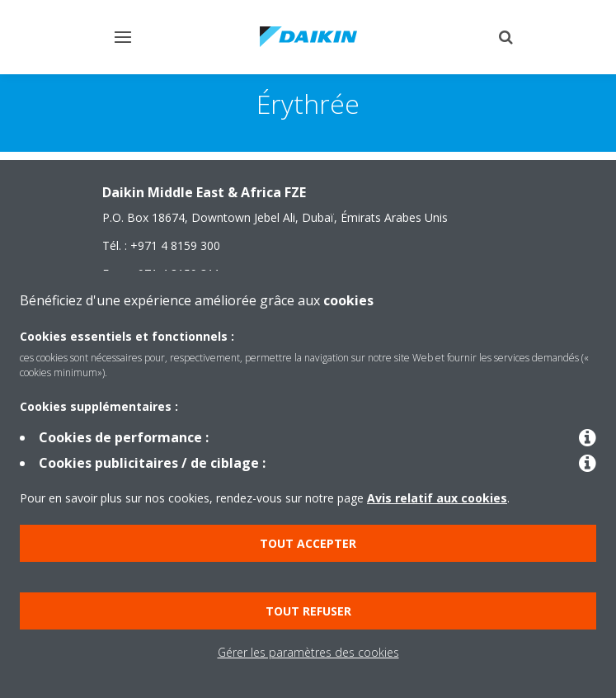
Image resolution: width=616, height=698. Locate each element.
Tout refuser (308, 611)
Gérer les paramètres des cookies (308, 652)
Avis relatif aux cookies (437, 498)
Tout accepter (308, 543)
